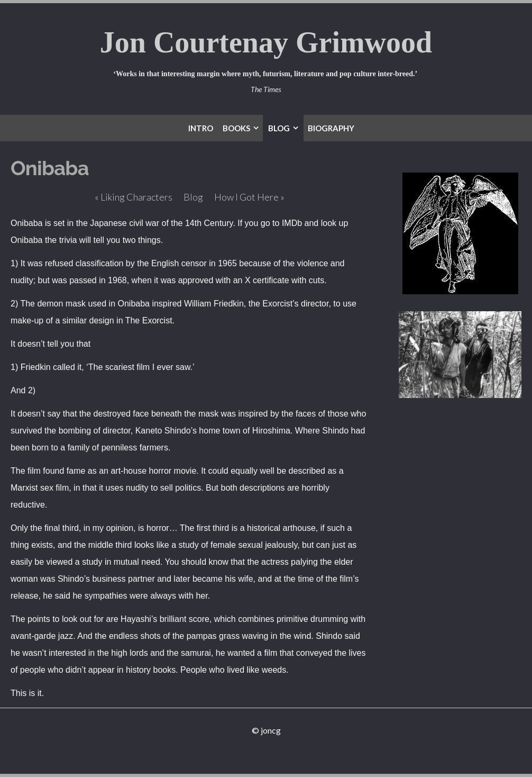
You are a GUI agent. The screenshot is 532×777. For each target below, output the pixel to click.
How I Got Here (249, 197)
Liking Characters (134, 197)
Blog (193, 197)
